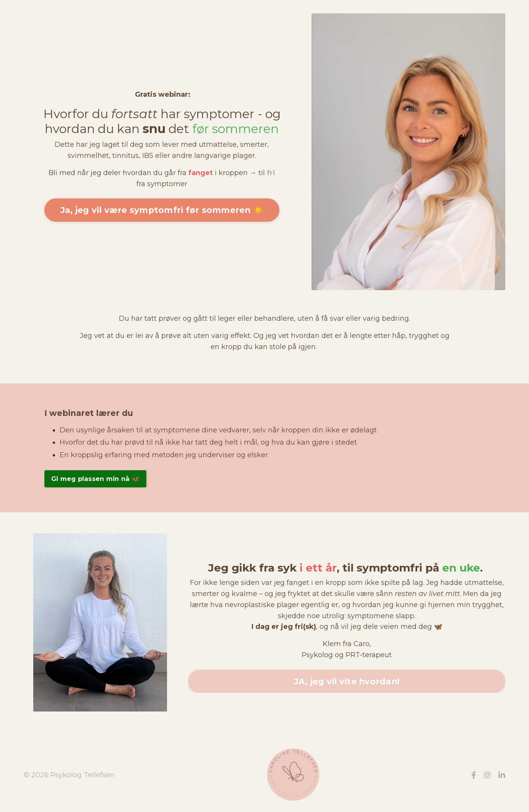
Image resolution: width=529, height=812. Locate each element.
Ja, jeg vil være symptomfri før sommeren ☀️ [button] (162, 210)
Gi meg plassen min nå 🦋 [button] (95, 479)
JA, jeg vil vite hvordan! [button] (347, 681)
